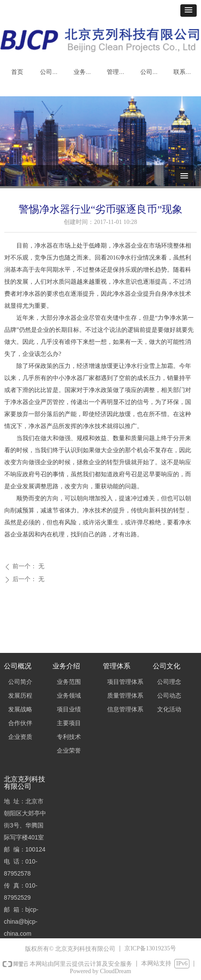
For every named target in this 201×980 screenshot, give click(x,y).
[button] (189, 11)
